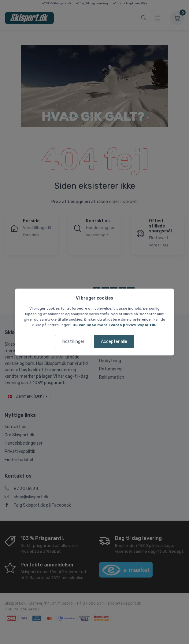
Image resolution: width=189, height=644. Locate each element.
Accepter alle (114, 342)
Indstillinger (73, 342)
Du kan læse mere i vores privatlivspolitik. (114, 325)
